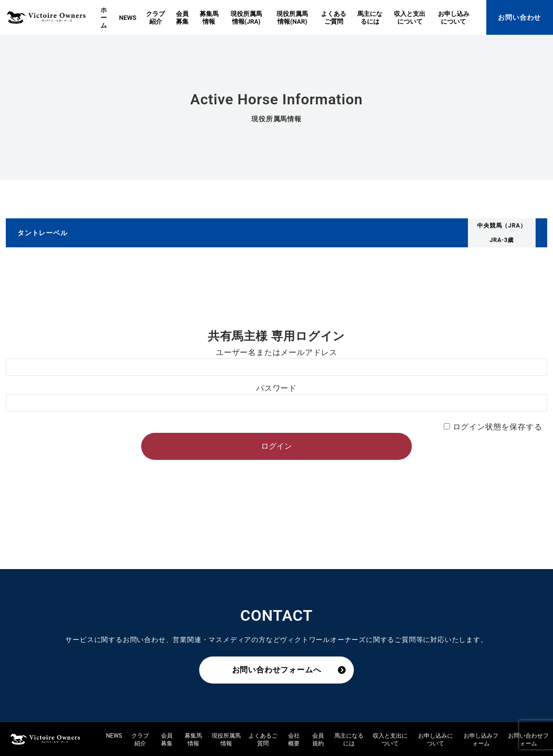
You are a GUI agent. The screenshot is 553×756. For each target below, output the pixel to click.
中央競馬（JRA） (502, 226)
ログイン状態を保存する (498, 427)
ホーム (104, 18)
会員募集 (182, 18)
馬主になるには (370, 18)
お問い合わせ (519, 17)
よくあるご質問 (334, 18)
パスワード (276, 388)
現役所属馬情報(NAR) (292, 18)
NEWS (128, 18)
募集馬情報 (209, 18)
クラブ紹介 (155, 18)
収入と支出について (410, 18)
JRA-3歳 (502, 240)
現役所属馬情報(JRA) (246, 18)
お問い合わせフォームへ (277, 670)
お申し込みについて (454, 18)
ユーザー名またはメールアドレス (276, 352)
